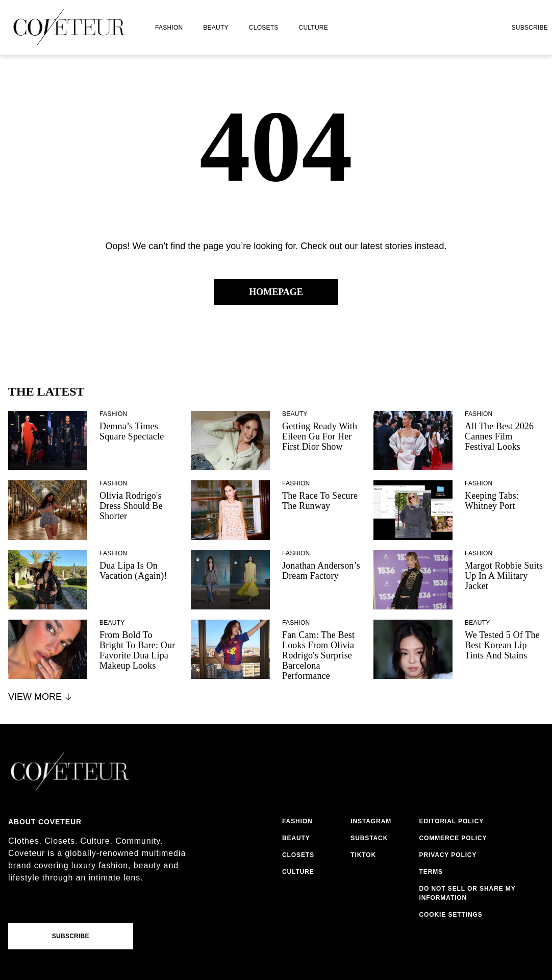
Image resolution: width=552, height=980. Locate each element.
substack (369, 838)
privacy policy (448, 855)
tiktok (363, 855)
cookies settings (453, 915)
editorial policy (452, 821)
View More (41, 697)
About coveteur (45, 822)
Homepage (276, 292)
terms (431, 872)
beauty (216, 28)
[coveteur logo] (69, 27)
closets (264, 28)
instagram (371, 821)
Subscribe (530, 28)
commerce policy (453, 838)
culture (313, 28)
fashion (169, 28)
